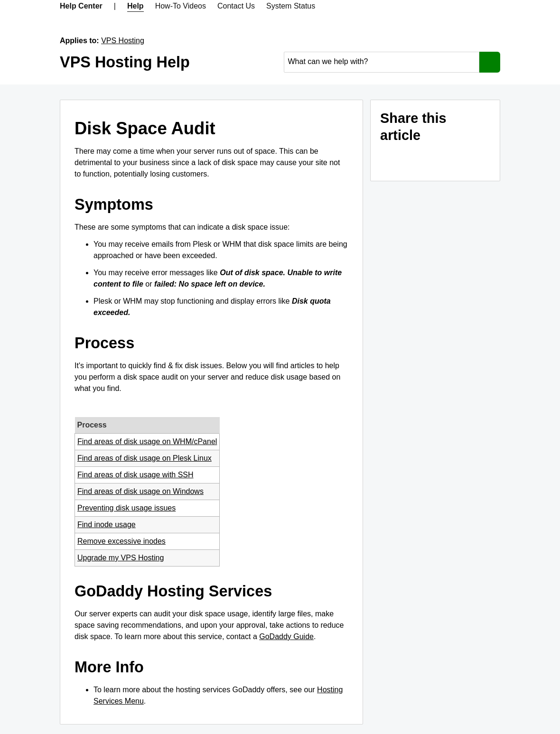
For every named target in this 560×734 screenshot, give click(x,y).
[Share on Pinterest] (487, 159)
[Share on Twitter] (463, 159)
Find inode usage (107, 525)
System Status (291, 6)
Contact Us (236, 6)
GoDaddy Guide (286, 636)
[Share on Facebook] (416, 159)
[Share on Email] (392, 159)
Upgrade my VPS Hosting (121, 558)
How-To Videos (181, 6)
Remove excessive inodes (121, 541)
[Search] (490, 62)
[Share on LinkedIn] (439, 159)
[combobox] (382, 62)
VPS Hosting (123, 41)
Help (135, 6)
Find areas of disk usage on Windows (140, 491)
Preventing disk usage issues (126, 508)
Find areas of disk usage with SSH (135, 475)
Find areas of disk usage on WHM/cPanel (147, 441)
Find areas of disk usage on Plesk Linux (145, 458)
